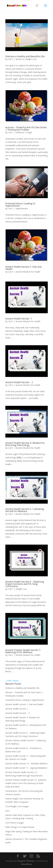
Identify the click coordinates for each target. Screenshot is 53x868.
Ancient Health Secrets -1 (19, 319)
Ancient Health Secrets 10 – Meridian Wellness (26, 764)
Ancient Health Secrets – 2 (19, 382)
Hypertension (22, 208)
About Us (20, 59)
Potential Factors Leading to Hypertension (20, 205)
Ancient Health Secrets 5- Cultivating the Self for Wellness (25, 510)
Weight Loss (31, 59)
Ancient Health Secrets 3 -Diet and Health (23, 268)
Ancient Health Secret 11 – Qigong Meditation (26, 768)
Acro (7, 811)
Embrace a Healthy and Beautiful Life (25, 56)
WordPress (27, 864)
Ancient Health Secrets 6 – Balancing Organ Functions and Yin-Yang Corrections (25, 584)
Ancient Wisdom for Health (28, 272)
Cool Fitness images (15, 823)
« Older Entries (12, 681)
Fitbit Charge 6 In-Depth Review (20, 827)
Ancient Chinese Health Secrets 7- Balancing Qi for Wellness (23, 651)
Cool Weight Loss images (17, 806)
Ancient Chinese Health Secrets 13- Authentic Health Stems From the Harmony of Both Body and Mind (26, 783)
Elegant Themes (26, 861)
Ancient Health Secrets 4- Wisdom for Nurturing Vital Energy (25, 444)
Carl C (11, 59)
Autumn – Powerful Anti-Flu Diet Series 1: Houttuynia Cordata (26, 129)
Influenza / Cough (24, 132)
